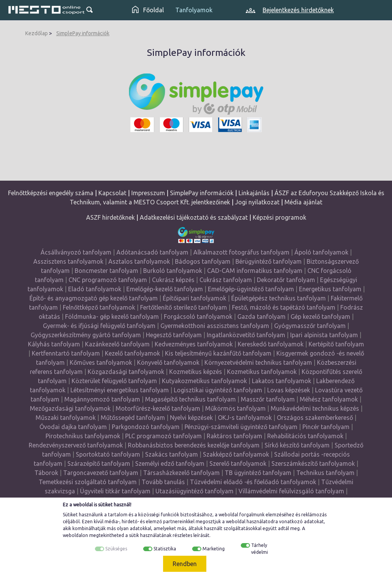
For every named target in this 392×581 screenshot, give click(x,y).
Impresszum (148, 193)
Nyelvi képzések (191, 418)
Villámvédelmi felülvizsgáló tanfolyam (291, 491)
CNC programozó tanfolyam (108, 280)
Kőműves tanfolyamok (101, 362)
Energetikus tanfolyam (330, 289)
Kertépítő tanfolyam (336, 344)
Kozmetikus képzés (196, 372)
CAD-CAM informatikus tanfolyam (256, 271)
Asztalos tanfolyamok (139, 261)
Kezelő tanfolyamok (132, 353)
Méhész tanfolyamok (329, 399)
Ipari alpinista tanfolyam (324, 335)
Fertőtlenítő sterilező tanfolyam (184, 307)
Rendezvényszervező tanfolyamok (76, 445)
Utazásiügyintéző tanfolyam (194, 491)
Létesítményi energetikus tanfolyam (120, 390)
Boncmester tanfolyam (106, 271)
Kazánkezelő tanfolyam (117, 344)
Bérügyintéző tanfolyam (269, 261)
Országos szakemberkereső (315, 418)
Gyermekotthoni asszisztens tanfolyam (215, 326)
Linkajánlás (254, 193)
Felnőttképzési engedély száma (51, 193)
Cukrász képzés (173, 280)
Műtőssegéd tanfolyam (133, 418)
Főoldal (148, 10)
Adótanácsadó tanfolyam (152, 252)
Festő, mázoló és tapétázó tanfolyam (284, 307)
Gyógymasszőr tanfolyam (310, 326)
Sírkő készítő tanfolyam (297, 445)
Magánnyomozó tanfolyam (102, 399)
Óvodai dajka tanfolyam (73, 427)
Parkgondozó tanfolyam (146, 427)
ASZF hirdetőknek (110, 217)
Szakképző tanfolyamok (236, 454)
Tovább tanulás (163, 482)
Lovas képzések (289, 390)
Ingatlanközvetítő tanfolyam (246, 335)
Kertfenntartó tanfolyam (66, 353)
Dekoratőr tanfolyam (286, 280)
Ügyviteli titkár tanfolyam (115, 491)
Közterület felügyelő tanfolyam (114, 381)
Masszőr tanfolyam (268, 399)
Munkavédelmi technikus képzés (315, 408)
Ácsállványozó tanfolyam (76, 252)
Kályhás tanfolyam (54, 344)
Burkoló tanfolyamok (173, 271)
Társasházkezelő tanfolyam (182, 473)
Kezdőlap (37, 33)
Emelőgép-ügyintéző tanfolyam (251, 289)
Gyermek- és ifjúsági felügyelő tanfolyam (99, 326)
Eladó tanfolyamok (95, 289)
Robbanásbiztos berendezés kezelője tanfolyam (194, 445)
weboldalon (75, 535)
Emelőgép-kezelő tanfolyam (165, 289)
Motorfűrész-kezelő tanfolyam (158, 408)
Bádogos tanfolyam (203, 261)
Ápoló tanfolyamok (321, 252)
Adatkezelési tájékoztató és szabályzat (194, 217)
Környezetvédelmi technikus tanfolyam (258, 362)
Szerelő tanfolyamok (238, 463)
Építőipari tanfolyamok (194, 298)
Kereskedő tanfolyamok (271, 344)
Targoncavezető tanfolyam (101, 473)
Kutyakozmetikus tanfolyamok (204, 381)
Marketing (214, 549)
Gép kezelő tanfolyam (320, 317)
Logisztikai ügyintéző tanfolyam (218, 390)
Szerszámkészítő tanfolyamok (313, 463)
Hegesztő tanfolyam (174, 335)
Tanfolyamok (194, 10)
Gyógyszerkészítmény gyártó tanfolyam (86, 335)
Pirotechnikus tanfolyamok (83, 436)
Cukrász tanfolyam (226, 280)
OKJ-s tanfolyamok (245, 418)
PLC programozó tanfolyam (163, 436)
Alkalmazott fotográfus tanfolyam (241, 252)
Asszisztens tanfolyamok (68, 261)
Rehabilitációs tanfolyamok (305, 436)
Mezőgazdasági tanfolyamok (70, 408)
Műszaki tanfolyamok (66, 418)
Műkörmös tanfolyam (235, 408)
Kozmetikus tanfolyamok (262, 372)
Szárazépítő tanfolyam (99, 463)
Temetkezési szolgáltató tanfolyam (88, 482)
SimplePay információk (83, 33)
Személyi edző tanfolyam (170, 463)
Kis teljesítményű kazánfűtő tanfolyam (218, 353)
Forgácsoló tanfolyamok (198, 317)
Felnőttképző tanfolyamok (99, 307)
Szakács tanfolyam (171, 454)
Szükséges (116, 549)
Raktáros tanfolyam (234, 436)
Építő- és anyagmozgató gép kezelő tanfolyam (94, 298)
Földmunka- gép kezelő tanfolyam (112, 317)
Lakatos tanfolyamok (282, 381)
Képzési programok (279, 217)
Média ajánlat (303, 202)
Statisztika (165, 549)
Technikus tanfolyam (325, 473)
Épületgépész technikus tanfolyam (278, 298)
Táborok (46, 473)
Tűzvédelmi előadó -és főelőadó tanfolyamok (253, 482)
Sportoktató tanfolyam (108, 454)
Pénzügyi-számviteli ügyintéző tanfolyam (241, 427)
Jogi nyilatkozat (257, 202)
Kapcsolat (112, 193)
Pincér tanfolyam (326, 427)
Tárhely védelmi (260, 549)
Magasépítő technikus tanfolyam (191, 399)
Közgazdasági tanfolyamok (126, 372)
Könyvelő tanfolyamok (168, 362)
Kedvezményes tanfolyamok (194, 344)
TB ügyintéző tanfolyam (258, 473)
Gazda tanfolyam (261, 317)
